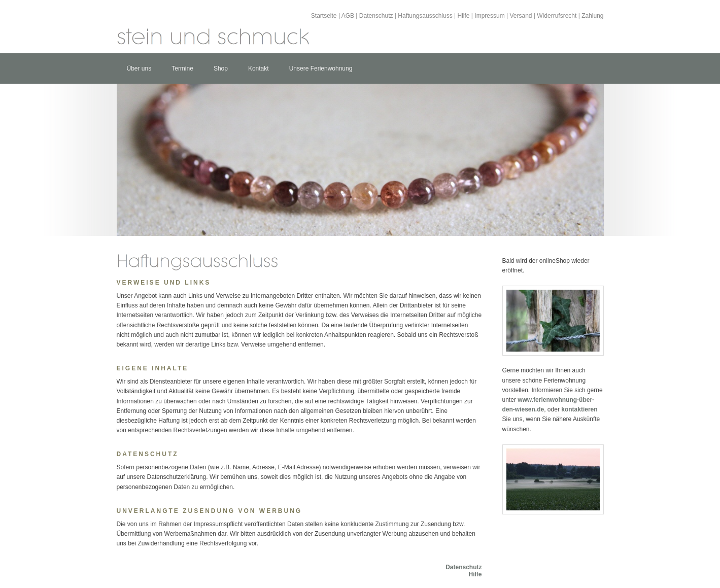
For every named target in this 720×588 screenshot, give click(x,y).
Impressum (489, 16)
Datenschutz (376, 16)
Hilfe (464, 16)
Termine (182, 68)
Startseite (324, 16)
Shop (221, 68)
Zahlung (592, 16)
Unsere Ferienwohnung (321, 68)
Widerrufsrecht (557, 16)
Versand (521, 16)
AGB (348, 16)
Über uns (139, 68)
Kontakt (259, 68)
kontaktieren (579, 409)
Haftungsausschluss (425, 16)
